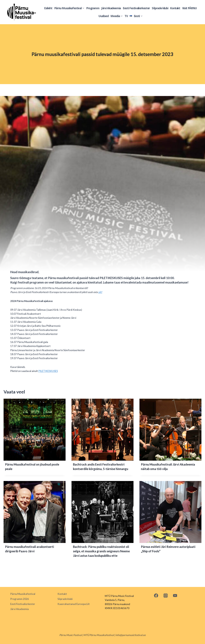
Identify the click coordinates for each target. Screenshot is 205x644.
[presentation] (35, 430)
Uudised (104, 16)
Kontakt (175, 8)
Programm (93, 8)
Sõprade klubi (160, 8)
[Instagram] (166, 595)
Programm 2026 (20, 599)
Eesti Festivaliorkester (136, 8)
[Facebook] (156, 595)
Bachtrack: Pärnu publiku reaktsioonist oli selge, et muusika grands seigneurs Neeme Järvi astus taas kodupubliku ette (101, 551)
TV (126, 16)
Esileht (48, 8)
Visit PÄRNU (189, 8)
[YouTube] (175, 595)
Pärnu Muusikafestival (23, 594)
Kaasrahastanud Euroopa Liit (74, 604)
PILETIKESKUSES (48, 371)
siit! (100, 292)
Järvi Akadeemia (111, 8)
